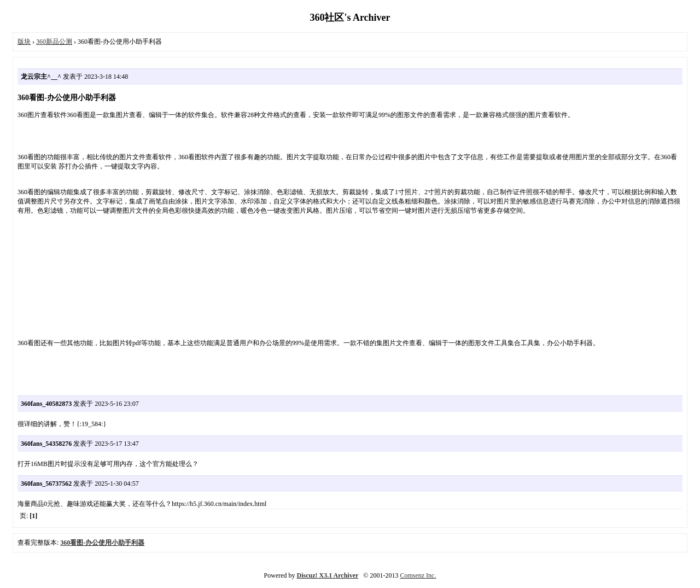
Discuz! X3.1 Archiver (328, 575)
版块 (24, 42)
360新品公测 (54, 42)
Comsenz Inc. (418, 575)
